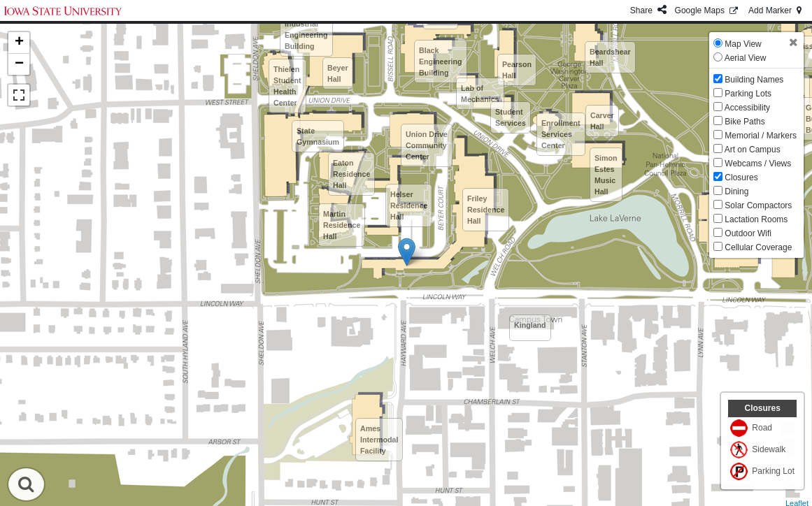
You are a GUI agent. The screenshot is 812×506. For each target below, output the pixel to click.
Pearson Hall (517, 70)
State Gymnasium (318, 136)
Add (776, 10)
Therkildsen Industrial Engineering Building (306, 29)
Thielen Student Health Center (287, 86)
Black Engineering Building (441, 62)
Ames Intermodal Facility (379, 440)
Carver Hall (602, 121)
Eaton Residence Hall (351, 174)
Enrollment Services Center (561, 134)
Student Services (511, 117)
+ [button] (19, 43)
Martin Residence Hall (342, 225)
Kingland (530, 325)
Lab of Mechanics (480, 94)
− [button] (19, 64)
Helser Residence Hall (409, 205)
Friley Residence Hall (486, 210)
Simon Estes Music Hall (606, 175)
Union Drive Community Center (427, 145)
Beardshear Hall (610, 57)
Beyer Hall (338, 73)
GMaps (707, 10)
